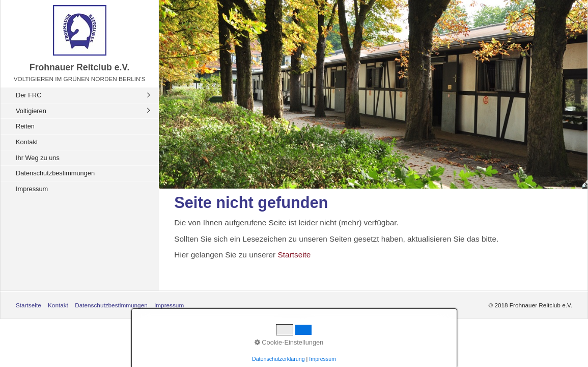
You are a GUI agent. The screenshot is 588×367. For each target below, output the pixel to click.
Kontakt (27, 142)
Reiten (25, 126)
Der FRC (29, 95)
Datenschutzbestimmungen (55, 173)
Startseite (295, 255)
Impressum (32, 189)
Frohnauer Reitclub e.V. (80, 67)
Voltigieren (31, 111)
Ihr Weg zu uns (38, 158)
